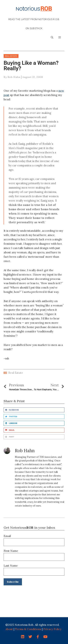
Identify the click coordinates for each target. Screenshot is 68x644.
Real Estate (11, 56)
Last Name (11, 566)
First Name (11, 551)
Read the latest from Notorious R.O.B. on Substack (34, 24)
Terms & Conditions (28, 629)
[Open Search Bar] (52, 37)
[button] (60, 37)
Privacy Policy (52, 629)
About (9, 629)
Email (7, 536)
